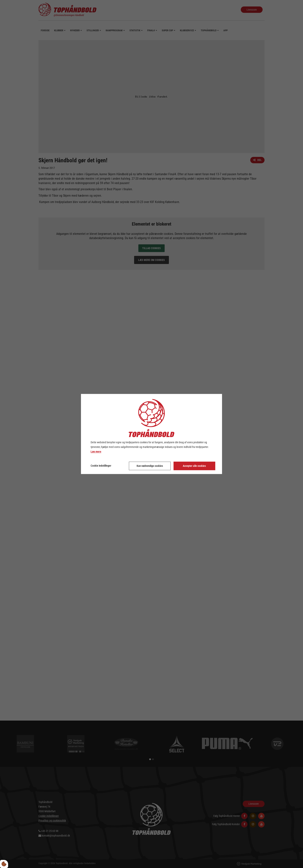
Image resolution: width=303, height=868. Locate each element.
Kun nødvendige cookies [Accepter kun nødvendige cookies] (150, 466)
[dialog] (151, 434)
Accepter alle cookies (194, 466)
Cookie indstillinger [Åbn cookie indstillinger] (101, 466)
